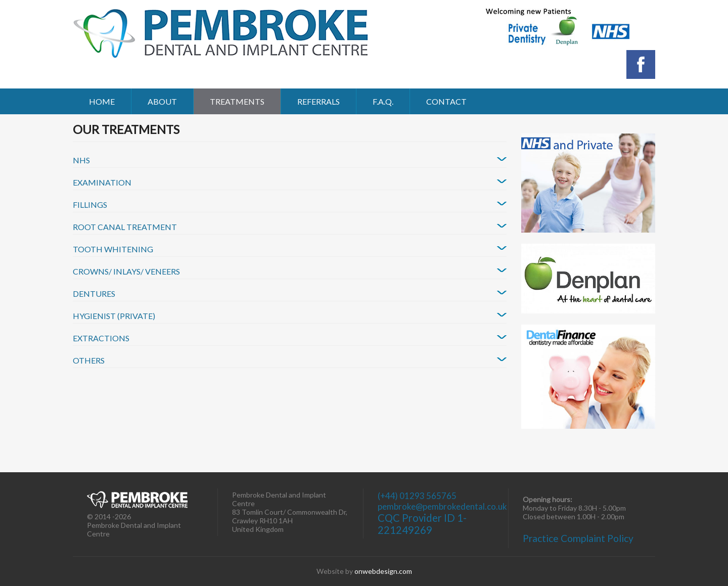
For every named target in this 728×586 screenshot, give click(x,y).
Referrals (318, 101)
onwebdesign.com (383, 571)
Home (102, 101)
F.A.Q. (383, 101)
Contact (446, 101)
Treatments (237, 101)
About (162, 101)
